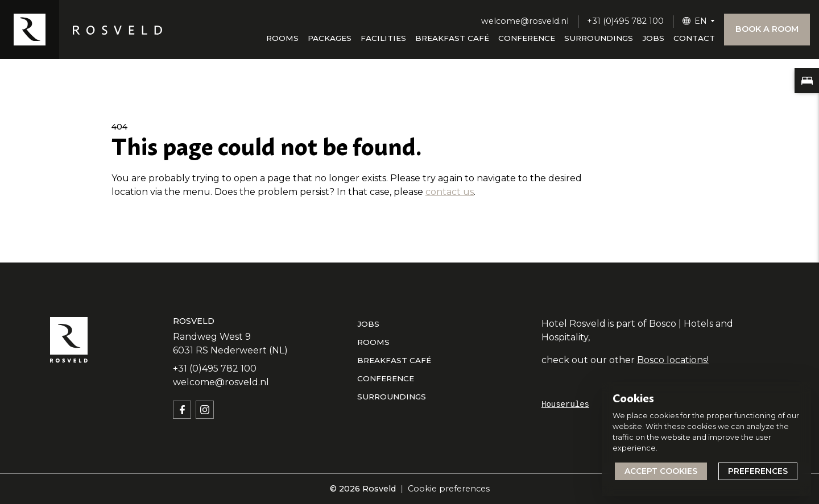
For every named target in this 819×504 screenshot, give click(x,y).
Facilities (383, 38)
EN (701, 21)
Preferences (758, 471)
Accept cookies (661, 471)
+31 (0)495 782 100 (625, 21)
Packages (330, 38)
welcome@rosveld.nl (525, 21)
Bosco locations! (673, 360)
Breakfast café (452, 38)
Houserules (565, 405)
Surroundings (599, 38)
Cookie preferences (449, 489)
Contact (694, 38)
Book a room (767, 29)
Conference (527, 38)
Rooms (282, 38)
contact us (450, 192)
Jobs (653, 38)
